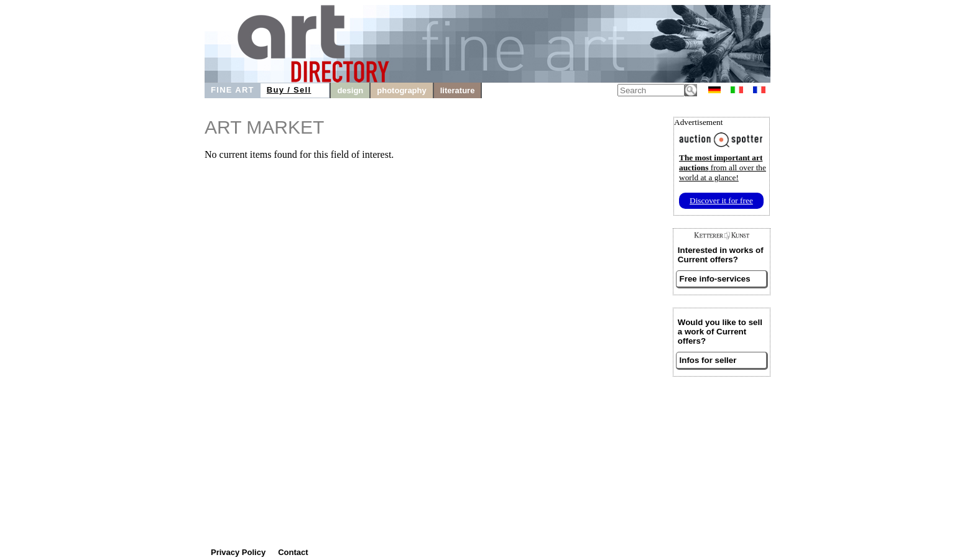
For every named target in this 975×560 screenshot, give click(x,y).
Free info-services (715, 279)
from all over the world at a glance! (723, 168)
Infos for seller (708, 360)
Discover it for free (721, 200)
